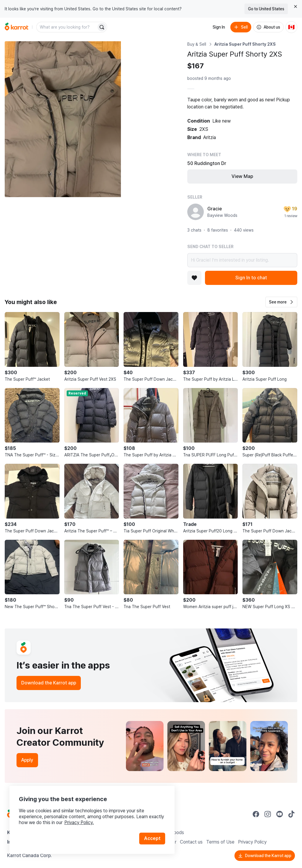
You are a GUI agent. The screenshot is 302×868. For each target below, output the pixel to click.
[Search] (102, 27)
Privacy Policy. (79, 822)
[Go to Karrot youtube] (280, 814)
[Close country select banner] (296, 6)
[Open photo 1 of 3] (63, 119)
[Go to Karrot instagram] (268, 814)
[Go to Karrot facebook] (256, 814)
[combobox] (67, 27)
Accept (152, 838)
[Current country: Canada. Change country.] (291, 27)
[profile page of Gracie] (196, 212)
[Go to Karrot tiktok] (291, 814)
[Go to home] (17, 27)
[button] (281, 302)
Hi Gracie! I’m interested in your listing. (242, 260)
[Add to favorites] (194, 278)
